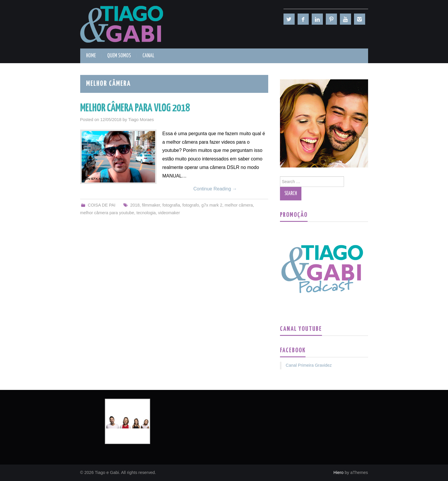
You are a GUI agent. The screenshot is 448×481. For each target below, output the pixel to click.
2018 (135, 205)
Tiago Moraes (141, 120)
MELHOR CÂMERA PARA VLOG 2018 (135, 108)
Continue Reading (215, 189)
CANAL (148, 56)
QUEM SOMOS (119, 56)
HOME (91, 56)
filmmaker (151, 205)
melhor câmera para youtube (107, 213)
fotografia (171, 205)
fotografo (191, 205)
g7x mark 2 (212, 205)
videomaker (169, 213)
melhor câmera (239, 205)
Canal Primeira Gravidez (309, 365)
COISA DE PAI (102, 205)
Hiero (338, 472)
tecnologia (146, 213)
